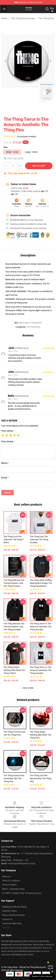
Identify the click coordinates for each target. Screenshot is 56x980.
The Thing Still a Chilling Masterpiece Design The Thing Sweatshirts (41, 583)
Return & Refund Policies (13, 915)
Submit (7, 493)
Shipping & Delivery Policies (15, 907)
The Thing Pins (46, 18)
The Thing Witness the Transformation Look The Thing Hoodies (14, 627)
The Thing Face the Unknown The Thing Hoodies (39, 539)
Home (4, 18)
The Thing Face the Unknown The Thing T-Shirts (14, 539)
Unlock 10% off (50, 967)
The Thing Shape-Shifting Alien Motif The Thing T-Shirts (14, 670)
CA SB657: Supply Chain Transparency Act (22, 893)
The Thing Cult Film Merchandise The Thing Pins (41, 778)
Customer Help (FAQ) (12, 923)
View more (28, 688)
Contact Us (7, 919)
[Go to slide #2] (36, 107)
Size (6, 147)
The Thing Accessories (23, 18)
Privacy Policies (9, 885)
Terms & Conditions (11, 881)
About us (6, 876)
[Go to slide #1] (20, 107)
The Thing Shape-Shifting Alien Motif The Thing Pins (41, 735)
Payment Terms (9, 911)
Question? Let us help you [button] (42, 976)
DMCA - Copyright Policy (13, 889)
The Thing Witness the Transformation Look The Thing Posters (14, 583)
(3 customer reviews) (26, 137)
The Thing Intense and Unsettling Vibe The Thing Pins (14, 778)
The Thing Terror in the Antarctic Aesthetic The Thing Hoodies (41, 627)
